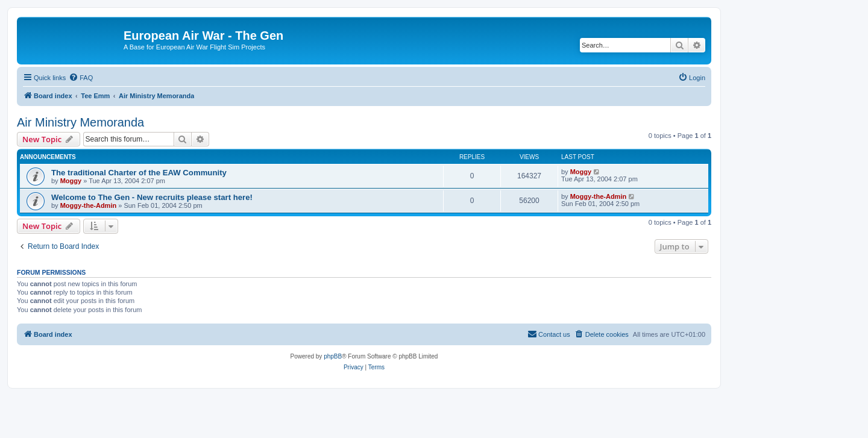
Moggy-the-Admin (88, 205)
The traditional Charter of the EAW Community (139, 173)
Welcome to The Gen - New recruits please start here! (152, 197)
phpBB (333, 356)
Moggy (71, 181)
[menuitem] (81, 78)
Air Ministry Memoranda (80, 122)
